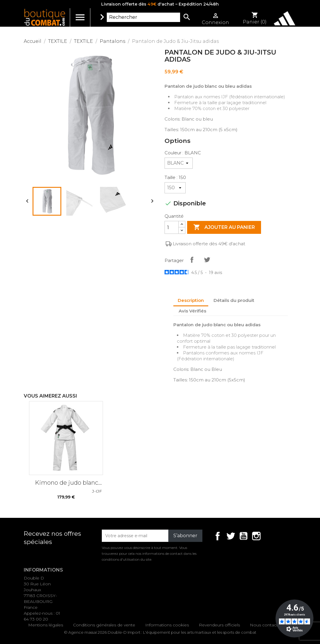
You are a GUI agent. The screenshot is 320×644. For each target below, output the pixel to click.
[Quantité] (172, 227)
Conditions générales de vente (104, 625)
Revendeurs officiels (219, 625)
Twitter (231, 536)
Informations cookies (167, 625)
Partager (192, 260)
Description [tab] (191, 300)
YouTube (243, 536)
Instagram (256, 536)
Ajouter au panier (224, 227)
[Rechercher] (143, 17)
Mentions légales (46, 625)
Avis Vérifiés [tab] (192, 311)
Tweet (207, 260)
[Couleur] (179, 163)
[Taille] (175, 188)
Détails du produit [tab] (234, 300)
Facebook (218, 536)
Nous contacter (266, 625)
